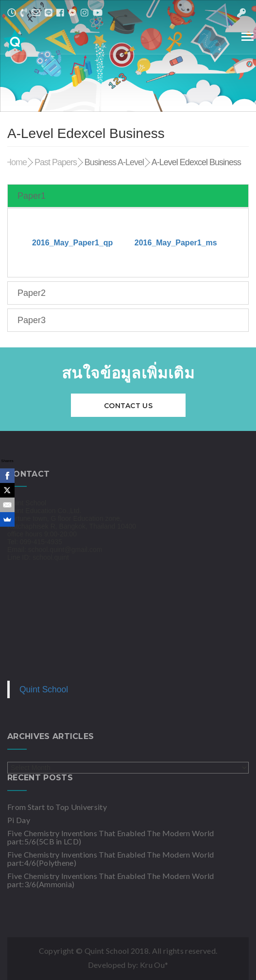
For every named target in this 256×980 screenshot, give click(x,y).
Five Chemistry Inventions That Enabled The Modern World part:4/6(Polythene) (111, 859)
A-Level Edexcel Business (196, 162)
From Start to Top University (57, 807)
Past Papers (56, 162)
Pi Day (19, 820)
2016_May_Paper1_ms (176, 243)
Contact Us (128, 406)
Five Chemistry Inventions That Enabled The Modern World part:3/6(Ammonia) (111, 880)
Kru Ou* (154, 965)
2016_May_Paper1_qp (72, 243)
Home (16, 162)
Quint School (44, 689)
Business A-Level (114, 162)
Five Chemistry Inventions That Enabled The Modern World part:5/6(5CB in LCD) (111, 837)
